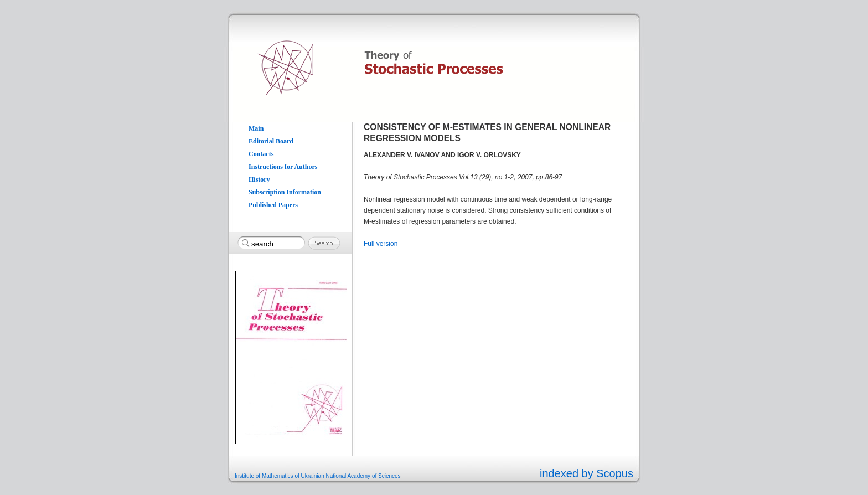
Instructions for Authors (283, 167)
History (259, 179)
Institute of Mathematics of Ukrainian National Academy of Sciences (318, 476)
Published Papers (273, 205)
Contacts (261, 154)
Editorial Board (271, 141)
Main (256, 128)
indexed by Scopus (587, 473)
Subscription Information (285, 192)
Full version (381, 244)
